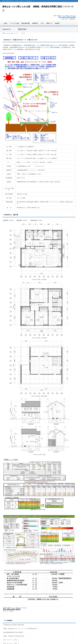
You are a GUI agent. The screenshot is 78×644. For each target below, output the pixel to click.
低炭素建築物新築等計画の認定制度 (13, 632)
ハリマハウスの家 (10, 33)
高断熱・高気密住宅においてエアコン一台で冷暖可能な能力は (20, 629)
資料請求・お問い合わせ (70, 16)
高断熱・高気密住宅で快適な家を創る (14, 636)
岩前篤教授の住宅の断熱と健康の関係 (14, 625)
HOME (4, 33)
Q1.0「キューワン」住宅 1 (11, 640)
